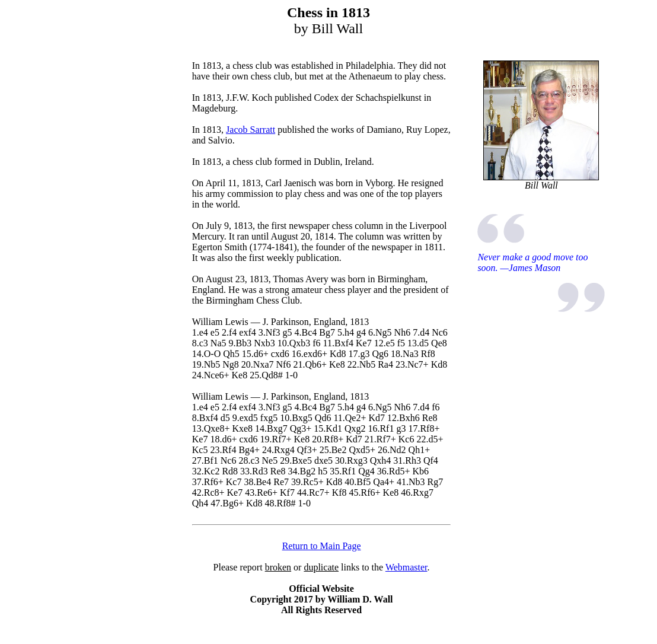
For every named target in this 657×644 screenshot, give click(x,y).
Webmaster (406, 567)
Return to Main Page (322, 546)
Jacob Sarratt (251, 130)
